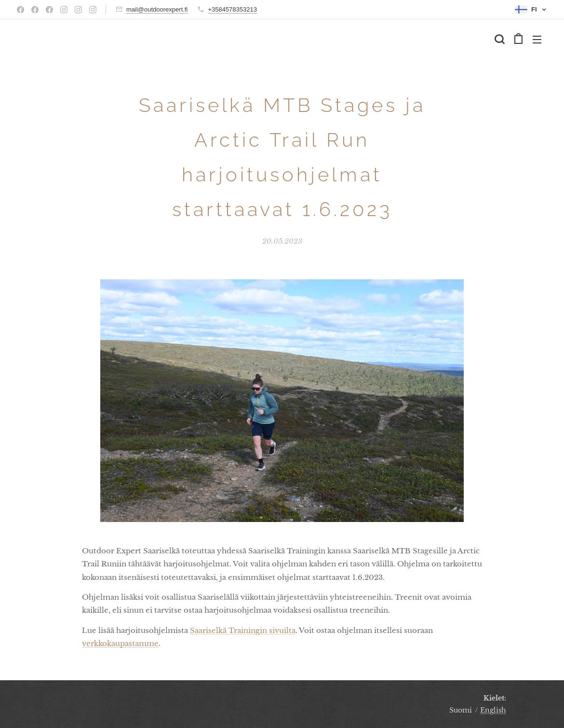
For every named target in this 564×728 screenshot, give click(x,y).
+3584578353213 (232, 9)
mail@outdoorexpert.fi (157, 9)
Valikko (537, 40)
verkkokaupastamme (120, 643)
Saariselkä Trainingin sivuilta (243, 630)
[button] (499, 39)
